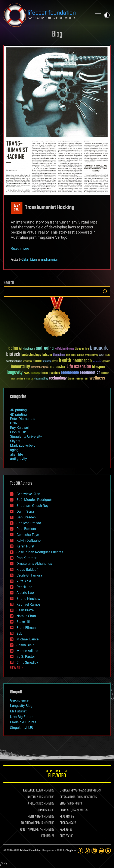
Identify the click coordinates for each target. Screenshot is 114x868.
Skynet (15, 441)
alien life (16, 454)
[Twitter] (87, 851)
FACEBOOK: (29, 791)
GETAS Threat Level (57, 775)
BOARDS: (64, 810)
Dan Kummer (26, 558)
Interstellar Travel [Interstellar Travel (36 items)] (40, 367)
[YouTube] (101, 851)
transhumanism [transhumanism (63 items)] (78, 379)
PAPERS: (64, 830)
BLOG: (63, 804)
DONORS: (43, 810)
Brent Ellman (26, 628)
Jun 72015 (17, 208)
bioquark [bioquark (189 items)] (99, 348)
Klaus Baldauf (27, 570)
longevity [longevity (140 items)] (15, 372)
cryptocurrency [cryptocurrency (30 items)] (92, 355)
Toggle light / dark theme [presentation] (107, 15)
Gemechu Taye (28, 535)
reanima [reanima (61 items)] (55, 373)
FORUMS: (46, 836)
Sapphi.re (71, 851)
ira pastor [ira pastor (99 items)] (58, 367)
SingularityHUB (21, 728)
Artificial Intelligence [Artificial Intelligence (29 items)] (64, 349)
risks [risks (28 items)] (13, 379)
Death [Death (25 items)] (108, 355)
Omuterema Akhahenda (34, 564)
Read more (20, 248)
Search (105, 291)
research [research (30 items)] (105, 373)
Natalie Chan (26, 616)
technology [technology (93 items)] (58, 379)
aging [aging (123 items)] (13, 348)
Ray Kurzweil (20, 428)
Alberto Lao (25, 593)
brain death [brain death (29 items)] (71, 355)
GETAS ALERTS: (68, 797)
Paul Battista (26, 529)
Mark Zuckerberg (23, 445)
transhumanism (49, 260)
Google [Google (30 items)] (55, 361)
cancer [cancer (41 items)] (80, 355)
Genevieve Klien (28, 494)
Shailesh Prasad (29, 523)
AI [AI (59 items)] (20, 349)
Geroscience (19, 700)
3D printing (18, 410)
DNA (13, 423)
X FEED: (32, 804)
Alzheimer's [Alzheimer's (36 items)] (29, 349)
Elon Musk (18, 432)
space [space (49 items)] (30, 379)
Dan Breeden (26, 517)
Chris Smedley (27, 663)
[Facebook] (80, 851)
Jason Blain (25, 645)
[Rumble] (108, 851)
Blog (57, 35)
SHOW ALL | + (17, 668)
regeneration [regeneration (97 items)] (90, 373)
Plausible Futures (23, 722)
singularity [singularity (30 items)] (20, 379)
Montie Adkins (27, 651)
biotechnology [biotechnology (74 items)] (31, 355)
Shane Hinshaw (28, 599)
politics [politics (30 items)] (45, 373)
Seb (19, 633)
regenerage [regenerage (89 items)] (70, 373)
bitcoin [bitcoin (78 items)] (47, 355)
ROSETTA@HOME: (29, 830)
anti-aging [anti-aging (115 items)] (45, 348)
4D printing (18, 414)
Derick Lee (24, 587)
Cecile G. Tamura (29, 575)
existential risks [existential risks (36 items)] (14, 361)
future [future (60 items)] (37, 361)
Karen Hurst (25, 546)
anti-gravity (19, 459)
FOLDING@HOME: (30, 823)
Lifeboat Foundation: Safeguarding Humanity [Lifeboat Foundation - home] (46, 15)
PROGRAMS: (66, 823)
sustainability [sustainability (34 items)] (41, 379)
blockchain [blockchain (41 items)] (59, 355)
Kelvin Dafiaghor (29, 541)
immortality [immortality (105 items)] (20, 367)
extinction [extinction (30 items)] (28, 361)
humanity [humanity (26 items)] (97, 362)
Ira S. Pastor (26, 657)
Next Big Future (22, 717)
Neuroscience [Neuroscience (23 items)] (36, 373)
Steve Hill (24, 622)
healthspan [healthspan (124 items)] (82, 361)
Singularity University (26, 436)
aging (14, 450)
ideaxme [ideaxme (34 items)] (106, 362)
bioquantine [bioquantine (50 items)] (82, 349)
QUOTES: (64, 836)
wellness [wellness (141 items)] (97, 378)
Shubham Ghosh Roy (33, 506)
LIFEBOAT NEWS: (69, 791)
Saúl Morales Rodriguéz (34, 500)
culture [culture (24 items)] (102, 355)
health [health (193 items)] (65, 361)
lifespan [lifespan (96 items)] (98, 367)
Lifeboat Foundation (31, 851)
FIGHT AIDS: (34, 817)
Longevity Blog (21, 706)
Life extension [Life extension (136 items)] (79, 367)
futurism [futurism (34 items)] (47, 362)
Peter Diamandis (23, 419)
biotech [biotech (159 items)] (13, 354)
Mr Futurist (18, 711)
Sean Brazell (26, 610)
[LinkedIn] (94, 851)
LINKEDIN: (31, 797)
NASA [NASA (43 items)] (27, 373)
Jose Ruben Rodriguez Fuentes (40, 552)
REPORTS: (65, 817)
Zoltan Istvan (30, 260)
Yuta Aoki (24, 581)
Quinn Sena (25, 511)
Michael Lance (27, 639)
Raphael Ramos (28, 604)
